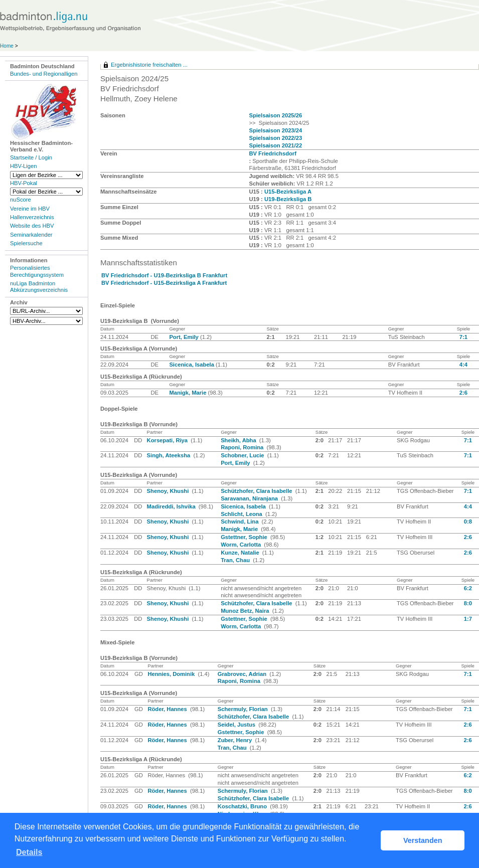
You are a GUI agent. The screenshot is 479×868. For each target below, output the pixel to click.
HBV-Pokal (24, 183)
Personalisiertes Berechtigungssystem (37, 271)
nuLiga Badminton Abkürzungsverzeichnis (39, 287)
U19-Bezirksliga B (288, 199)
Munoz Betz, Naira (246, 611)
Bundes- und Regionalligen (44, 74)
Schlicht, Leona (242, 514)
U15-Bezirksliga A (288, 192)
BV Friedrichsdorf (273, 153)
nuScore (21, 200)
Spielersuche (26, 243)
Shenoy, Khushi (169, 491)
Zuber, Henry (236, 740)
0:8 (468, 522)
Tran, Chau (236, 560)
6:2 (468, 588)
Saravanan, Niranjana (250, 498)
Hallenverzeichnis (32, 217)
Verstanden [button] (423, 840)
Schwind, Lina (240, 522)
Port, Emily (185, 337)
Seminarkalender (31, 235)
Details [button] (29, 852)
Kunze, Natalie (241, 553)
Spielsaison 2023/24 (275, 130)
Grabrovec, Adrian (243, 674)
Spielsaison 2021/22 (275, 145)
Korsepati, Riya (168, 440)
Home (7, 46)
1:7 (468, 619)
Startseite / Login (31, 157)
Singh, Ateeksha (170, 455)
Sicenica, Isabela (192, 365)
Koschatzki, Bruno (243, 806)
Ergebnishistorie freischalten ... (149, 65)
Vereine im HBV (30, 209)
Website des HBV (32, 226)
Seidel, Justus (237, 725)
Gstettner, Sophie (245, 537)
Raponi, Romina (243, 447)
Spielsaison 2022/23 (275, 138)
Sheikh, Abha (239, 440)
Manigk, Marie (188, 393)
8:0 (468, 603)
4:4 (463, 365)
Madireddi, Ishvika (172, 506)
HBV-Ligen (23, 166)
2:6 (463, 393)
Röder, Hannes (168, 709)
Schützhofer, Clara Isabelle (257, 491)
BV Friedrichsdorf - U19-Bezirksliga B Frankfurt (164, 275)
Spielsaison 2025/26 (275, 115)
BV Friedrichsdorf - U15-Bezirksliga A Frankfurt (164, 283)
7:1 (463, 337)
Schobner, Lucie (243, 455)
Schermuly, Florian (244, 709)
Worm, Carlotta (242, 545)
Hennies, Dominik (172, 674)
